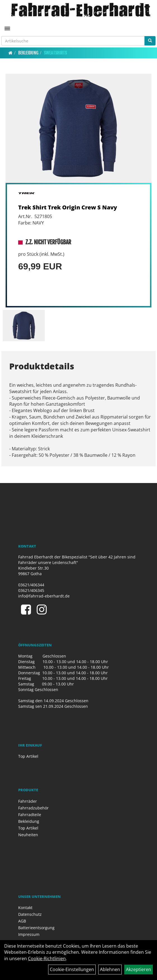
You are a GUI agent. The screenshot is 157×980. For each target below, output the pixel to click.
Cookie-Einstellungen (72, 969)
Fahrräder (28, 801)
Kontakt (25, 908)
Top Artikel (28, 756)
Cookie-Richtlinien (47, 959)
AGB (22, 921)
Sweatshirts (55, 53)
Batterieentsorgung (36, 928)
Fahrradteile (30, 815)
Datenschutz (30, 914)
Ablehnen (110, 969)
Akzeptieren (139, 969)
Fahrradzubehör (33, 808)
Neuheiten (28, 835)
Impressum (29, 934)
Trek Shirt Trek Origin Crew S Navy (68, 207)
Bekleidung (28, 53)
